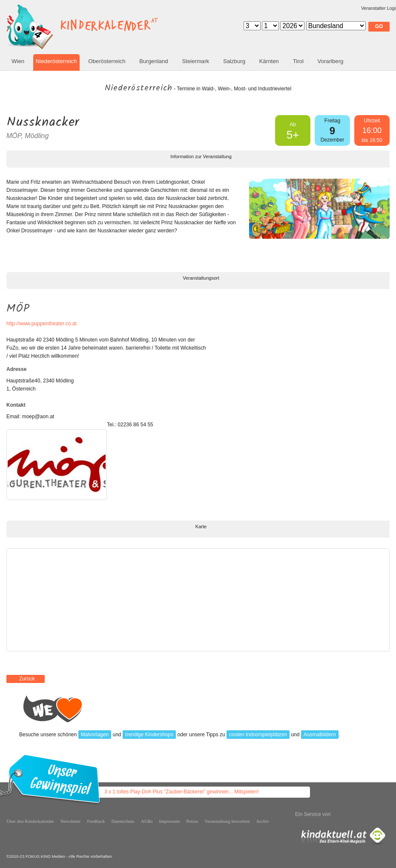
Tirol (298, 61)
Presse (192, 821)
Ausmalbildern (320, 735)
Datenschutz (123, 821)
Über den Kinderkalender (30, 821)
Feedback (96, 821)
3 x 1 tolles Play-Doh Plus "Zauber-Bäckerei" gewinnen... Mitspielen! (182, 792)
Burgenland (154, 61)
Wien (18, 61)
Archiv (263, 821)
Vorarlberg (331, 61)
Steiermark (195, 61)
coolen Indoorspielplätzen (258, 735)
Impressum (170, 821)
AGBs (147, 821)
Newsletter (71, 821)
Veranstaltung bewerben (227, 821)
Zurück (27, 679)
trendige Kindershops (149, 735)
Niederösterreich (56, 61)
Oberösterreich (107, 61)
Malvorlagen (95, 735)
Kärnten (269, 61)
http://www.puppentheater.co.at (42, 324)
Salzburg (234, 61)
